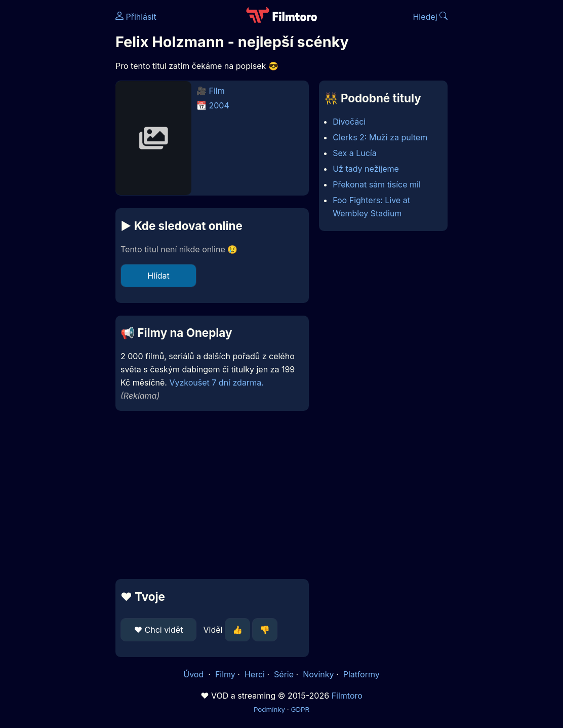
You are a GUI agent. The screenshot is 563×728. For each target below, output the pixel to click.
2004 (219, 105)
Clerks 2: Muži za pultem (380, 137)
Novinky (318, 674)
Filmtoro (347, 696)
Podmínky (269, 709)
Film (217, 91)
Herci (255, 674)
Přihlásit (136, 17)
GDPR (300, 709)
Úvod (194, 674)
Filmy (225, 674)
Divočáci (349, 122)
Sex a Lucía (354, 153)
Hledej (430, 17)
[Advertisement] (55, 156)
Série (284, 674)
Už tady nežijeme (366, 169)
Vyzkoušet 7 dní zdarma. (216, 382)
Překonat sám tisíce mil (377, 184)
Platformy (361, 674)
